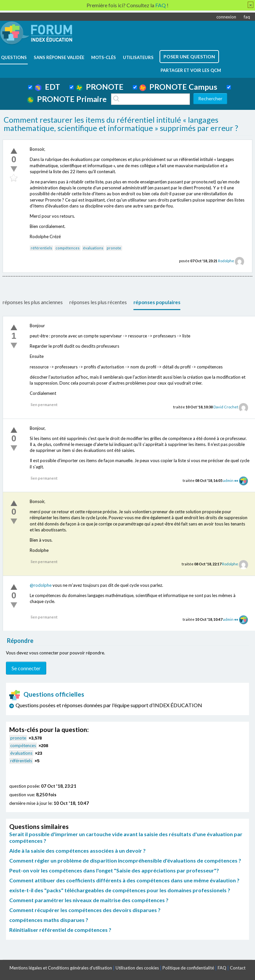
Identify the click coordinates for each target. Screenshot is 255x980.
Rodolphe (226, 261)
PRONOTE (100, 87)
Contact (238, 968)
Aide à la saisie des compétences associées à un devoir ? (77, 851)
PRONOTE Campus (178, 87)
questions (14, 57)
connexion (226, 17)
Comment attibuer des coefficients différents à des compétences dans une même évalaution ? (124, 880)
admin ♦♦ (230, 480)
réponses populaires (157, 302)
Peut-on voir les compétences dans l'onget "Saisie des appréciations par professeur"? (114, 870)
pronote (114, 248)
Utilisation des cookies (137, 968)
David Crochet (226, 407)
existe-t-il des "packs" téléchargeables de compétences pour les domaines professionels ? (120, 890)
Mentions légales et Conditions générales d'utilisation (61, 968)
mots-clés (104, 57)
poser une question (189, 57)
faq (247, 17)
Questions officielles (47, 694)
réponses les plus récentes (98, 302)
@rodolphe (41, 585)
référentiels (41, 248)
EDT (47, 87)
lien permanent (44, 405)
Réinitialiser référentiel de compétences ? (60, 930)
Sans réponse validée (59, 57)
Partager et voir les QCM (191, 70)
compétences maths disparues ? (49, 920)
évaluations (93, 248)
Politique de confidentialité (188, 968)
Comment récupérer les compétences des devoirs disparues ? (85, 910)
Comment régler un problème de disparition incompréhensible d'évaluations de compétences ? (125, 860)
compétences (68, 248)
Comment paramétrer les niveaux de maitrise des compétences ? (89, 900)
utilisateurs (138, 57)
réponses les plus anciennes (33, 302)
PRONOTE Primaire (67, 99)
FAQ (222, 968)
